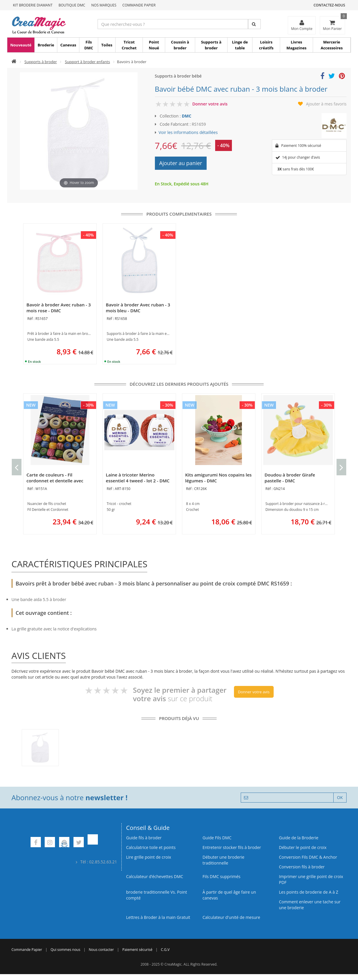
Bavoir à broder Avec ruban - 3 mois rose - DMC (59, 308)
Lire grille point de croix (149, 857)
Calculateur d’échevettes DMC (155, 876)
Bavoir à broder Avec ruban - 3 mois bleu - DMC (138, 308)
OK (340, 797)
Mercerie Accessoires (332, 45)
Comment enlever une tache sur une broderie (310, 905)
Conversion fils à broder (302, 867)
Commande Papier (139, 5)
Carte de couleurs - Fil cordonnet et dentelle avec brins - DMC (55, 481)
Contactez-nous (329, 5)
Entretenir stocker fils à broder (232, 847)
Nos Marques (104, 5)
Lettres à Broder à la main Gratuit (158, 917)
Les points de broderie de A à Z (309, 892)
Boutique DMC (72, 5)
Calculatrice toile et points (151, 847)
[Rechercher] (254, 24)
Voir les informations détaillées (188, 132)
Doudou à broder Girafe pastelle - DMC (290, 478)
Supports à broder (211, 45)
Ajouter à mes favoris (326, 104)
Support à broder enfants (87, 62)
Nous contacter (101, 950)
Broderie (46, 45)
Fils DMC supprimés (221, 876)
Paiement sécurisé (137, 950)
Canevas (68, 45)
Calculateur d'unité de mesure (231, 917)
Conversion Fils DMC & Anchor (308, 857)
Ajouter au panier (181, 163)
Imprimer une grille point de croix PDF (311, 879)
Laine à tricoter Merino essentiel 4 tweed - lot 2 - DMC (138, 478)
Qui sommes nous (65, 950)
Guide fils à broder (144, 838)
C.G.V (165, 950)
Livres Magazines (297, 45)
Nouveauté (21, 45)
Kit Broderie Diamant (33, 5)
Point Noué (154, 45)
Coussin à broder (180, 45)
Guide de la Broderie (299, 838)
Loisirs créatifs (266, 45)
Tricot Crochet (129, 45)
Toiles (107, 45)
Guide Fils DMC (217, 838)
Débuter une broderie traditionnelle (223, 860)
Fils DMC (89, 45)
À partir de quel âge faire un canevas (229, 895)
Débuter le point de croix (303, 847)
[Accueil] (14, 62)
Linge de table (240, 45)
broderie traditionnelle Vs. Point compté (157, 895)
